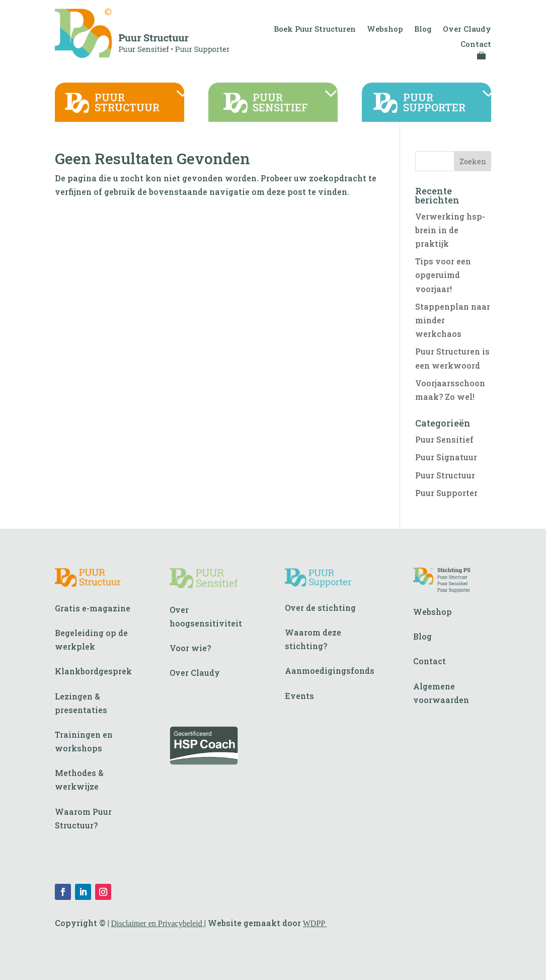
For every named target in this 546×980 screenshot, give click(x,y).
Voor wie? (190, 648)
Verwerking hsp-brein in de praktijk (450, 230)
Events (299, 696)
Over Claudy (467, 29)
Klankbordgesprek (93, 671)
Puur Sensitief (444, 439)
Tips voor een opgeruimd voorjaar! (443, 275)
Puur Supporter (446, 493)
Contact (476, 45)
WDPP (315, 923)
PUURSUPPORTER (434, 103)
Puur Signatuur (446, 457)
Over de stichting (320, 608)
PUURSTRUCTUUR (127, 103)
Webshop (385, 29)
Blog (423, 29)
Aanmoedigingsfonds (330, 671)
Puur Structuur (445, 475)
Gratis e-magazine (93, 608)
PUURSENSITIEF (280, 103)
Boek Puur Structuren (315, 29)
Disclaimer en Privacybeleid (158, 923)
